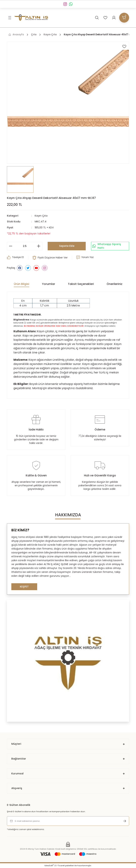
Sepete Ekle (67, 246)
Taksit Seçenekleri (81, 284)
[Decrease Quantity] (11, 246)
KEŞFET (24, 587)
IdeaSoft (49, 866)
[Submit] (125, 821)
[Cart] (124, 18)
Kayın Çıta (41, 216)
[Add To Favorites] (124, 46)
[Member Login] (114, 18)
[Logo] (31, 18)
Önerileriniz (114, 284)
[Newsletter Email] (68, 821)
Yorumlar (49, 284)
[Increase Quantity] (39, 246)
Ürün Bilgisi (22, 284)
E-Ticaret (60, 866)
